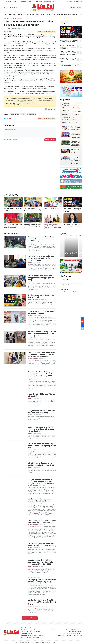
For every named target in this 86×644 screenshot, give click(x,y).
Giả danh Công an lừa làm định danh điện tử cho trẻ (42, 296)
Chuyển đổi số (60, 14)
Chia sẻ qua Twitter (5, 32)
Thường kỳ (71, 236)
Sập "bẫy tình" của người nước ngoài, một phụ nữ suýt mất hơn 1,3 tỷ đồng (53, 227)
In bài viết (7, 32)
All (81, 14)
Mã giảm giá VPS (65, 285)
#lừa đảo (23, 115)
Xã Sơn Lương (66, 122)
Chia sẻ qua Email (10, 32)
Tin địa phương (65, 100)
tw (82, 328)
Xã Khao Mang (76, 108)
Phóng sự (53, 14)
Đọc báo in (75, 14)
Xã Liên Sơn (65, 120)
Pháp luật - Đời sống (16, 18)
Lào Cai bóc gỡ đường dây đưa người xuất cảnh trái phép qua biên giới (42, 522)
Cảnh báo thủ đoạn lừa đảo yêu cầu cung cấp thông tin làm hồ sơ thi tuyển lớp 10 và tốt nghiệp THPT (42, 374)
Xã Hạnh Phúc (66, 117)
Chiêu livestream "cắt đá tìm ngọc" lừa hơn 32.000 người (41, 313)
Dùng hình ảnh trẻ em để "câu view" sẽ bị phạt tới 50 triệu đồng (42, 412)
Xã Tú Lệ (64, 115)
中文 (74, 1)
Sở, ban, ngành (76, 105)
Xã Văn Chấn (76, 122)
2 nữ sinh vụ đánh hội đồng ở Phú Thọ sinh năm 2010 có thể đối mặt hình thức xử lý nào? (42, 334)
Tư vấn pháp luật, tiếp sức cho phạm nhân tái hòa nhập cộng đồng (42, 580)
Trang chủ (5, 14)
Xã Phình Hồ (75, 117)
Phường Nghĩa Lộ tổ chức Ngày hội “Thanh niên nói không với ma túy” (76, 135)
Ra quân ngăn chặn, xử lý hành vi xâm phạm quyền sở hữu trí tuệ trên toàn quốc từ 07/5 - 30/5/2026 (42, 562)
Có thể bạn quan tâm (11, 195)
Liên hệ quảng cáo (49, 1)
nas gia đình (66, 289)
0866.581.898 (29, 633)
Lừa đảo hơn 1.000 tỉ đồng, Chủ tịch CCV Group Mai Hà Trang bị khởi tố (72, 226)
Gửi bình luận (51, 140)
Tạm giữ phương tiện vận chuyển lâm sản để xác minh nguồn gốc (68, 47)
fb (77, 1)
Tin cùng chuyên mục (11, 234)
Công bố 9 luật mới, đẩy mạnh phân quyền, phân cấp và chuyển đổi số (42, 464)
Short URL (63, 287)
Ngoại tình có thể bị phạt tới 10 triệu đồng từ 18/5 (41, 395)
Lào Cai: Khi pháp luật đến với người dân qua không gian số (69, 65)
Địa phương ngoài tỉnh (65, 104)
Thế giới (48, 14)
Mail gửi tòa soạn (37, 1)
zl (81, 1)
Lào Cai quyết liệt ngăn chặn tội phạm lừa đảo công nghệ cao (40, 500)
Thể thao (43, 14)
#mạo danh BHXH (31, 115)
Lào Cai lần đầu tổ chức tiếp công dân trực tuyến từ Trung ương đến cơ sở (42, 446)
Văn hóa (27, 14)
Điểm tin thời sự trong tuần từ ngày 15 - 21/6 (76, 151)
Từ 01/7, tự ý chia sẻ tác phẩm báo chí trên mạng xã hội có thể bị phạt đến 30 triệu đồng (41, 258)
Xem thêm (30, 618)
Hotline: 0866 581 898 (25, 1)
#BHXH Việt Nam (15, 115)
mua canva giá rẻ (70, 292)
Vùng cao (64, 236)
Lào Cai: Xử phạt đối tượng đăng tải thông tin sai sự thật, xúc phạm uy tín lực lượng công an (69, 54)
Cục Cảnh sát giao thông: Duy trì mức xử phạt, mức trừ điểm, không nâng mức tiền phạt (41, 429)
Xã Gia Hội (75, 120)
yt (79, 1)
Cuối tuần (79, 236)
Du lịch (32, 14)
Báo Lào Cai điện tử (43, 8)
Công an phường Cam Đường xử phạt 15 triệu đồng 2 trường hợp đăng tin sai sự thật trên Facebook (41, 482)
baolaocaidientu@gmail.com (32, 637)
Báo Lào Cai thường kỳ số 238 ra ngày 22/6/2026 (76, 128)
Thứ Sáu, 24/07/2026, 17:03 (11, 1)
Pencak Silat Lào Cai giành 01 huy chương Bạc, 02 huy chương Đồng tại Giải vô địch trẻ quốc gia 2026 (76, 160)
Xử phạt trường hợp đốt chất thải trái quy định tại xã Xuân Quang (68, 60)
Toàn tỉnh (65, 108)
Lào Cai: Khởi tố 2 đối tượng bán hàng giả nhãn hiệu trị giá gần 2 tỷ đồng (41, 278)
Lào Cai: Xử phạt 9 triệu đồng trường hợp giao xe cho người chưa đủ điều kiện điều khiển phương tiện (42, 355)
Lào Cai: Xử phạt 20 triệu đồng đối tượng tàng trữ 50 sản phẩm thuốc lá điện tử (42, 602)
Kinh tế (18, 14)
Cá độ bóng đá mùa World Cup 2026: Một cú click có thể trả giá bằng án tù (69, 42)
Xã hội (23, 14)
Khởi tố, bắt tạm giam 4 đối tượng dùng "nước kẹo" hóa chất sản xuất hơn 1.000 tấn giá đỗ (41, 239)
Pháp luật (37, 14)
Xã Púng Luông (76, 111)
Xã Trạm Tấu (76, 115)
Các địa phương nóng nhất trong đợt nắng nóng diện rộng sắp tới (75, 143)
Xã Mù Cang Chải (66, 111)
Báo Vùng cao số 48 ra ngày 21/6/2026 (71, 253)
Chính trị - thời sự (11, 14)
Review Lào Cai (68, 14)
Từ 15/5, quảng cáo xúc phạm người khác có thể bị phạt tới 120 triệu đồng (42, 545)
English (71, 1)
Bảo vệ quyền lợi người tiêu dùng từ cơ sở (52, 209)
